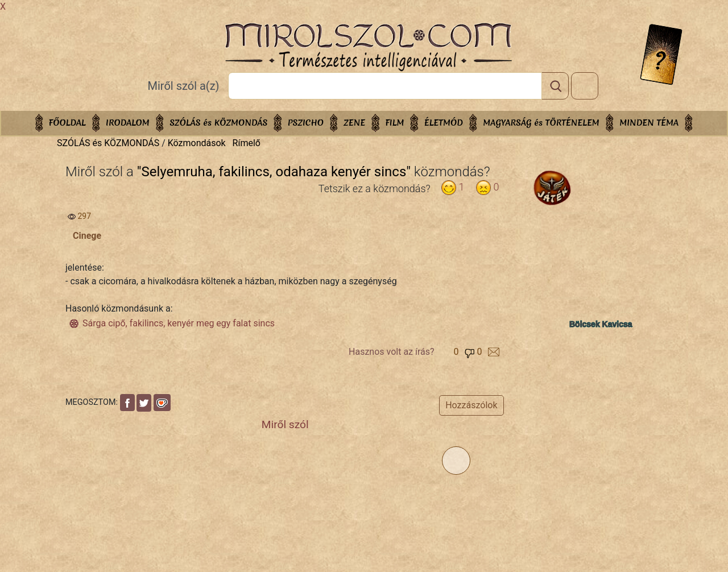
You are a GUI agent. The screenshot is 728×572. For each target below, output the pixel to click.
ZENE (354, 123)
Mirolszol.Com (368, 47)
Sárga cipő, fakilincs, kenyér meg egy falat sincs (179, 323)
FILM (395, 123)
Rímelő (247, 143)
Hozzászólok (471, 405)
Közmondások (197, 143)
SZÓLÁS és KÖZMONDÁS (218, 123)
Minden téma (649, 123)
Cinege (87, 236)
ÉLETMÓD (444, 123)
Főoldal (67, 123)
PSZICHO (306, 123)
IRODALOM (128, 123)
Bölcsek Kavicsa (601, 324)
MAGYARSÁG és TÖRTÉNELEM (541, 123)
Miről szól (285, 424)
